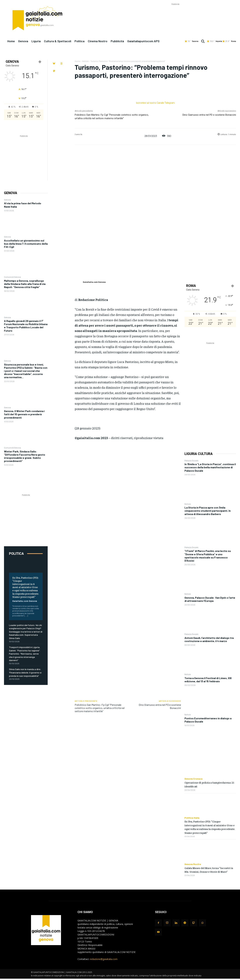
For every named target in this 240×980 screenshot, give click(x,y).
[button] (203, 41)
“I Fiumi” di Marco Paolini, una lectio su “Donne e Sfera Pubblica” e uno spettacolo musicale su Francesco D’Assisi (208, 556)
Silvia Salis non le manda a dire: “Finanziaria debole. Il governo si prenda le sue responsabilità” (25, 672)
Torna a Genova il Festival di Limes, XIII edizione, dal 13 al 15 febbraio (208, 680)
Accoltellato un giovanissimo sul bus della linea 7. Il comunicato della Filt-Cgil (26, 244)
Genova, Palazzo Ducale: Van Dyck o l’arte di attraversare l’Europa (210, 599)
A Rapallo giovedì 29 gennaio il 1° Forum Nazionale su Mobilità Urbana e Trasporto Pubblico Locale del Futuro (26, 326)
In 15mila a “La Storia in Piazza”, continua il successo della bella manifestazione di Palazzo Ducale (210, 467)
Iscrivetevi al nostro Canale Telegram (155, 103)
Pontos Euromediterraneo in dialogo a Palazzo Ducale (208, 720)
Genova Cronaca (193, 779)
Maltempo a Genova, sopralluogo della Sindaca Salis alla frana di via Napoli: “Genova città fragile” (25, 284)
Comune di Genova (12, 277)
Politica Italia (192, 818)
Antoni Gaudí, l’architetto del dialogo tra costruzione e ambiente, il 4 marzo (209, 639)
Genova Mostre (193, 864)
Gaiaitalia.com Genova (25, 601)
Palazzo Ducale (191, 460)
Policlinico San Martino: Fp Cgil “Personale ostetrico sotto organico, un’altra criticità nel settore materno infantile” (100, 708)
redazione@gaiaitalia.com (104, 959)
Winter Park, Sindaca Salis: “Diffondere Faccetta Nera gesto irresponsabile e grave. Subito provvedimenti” (25, 456)
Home (77, 61)
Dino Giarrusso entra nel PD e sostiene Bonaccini (209, 115)
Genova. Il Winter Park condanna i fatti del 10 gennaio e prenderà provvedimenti (24, 414)
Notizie (85, 61)
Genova (7, 200)
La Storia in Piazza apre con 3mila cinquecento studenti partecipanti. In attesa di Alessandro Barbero (208, 511)
